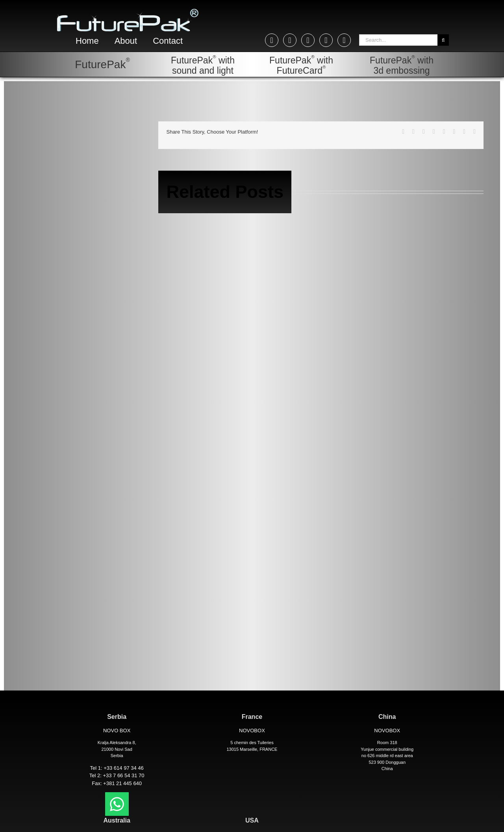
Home (87, 41)
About (126, 41)
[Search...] (398, 40)
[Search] (443, 40)
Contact (168, 41)
